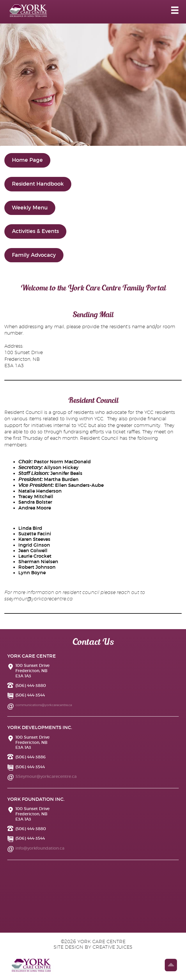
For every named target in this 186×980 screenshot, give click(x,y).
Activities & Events (35, 231)
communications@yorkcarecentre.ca (44, 705)
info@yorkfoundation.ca (40, 848)
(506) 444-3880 (31, 685)
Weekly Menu (30, 208)
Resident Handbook (38, 184)
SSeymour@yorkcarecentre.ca (46, 776)
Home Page (27, 160)
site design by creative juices (93, 947)
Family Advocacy (34, 255)
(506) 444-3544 (30, 695)
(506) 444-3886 (31, 757)
